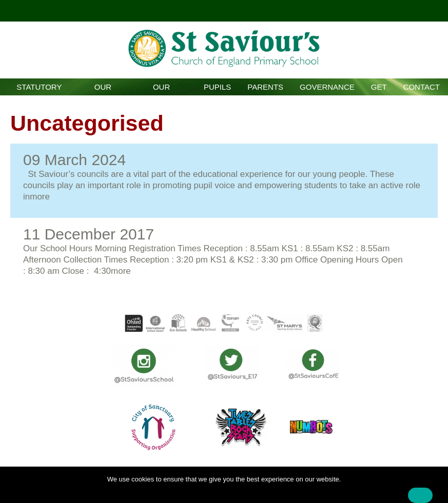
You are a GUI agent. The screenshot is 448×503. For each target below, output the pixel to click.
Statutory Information (39, 89)
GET (379, 87)
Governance (327, 87)
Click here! (223, 11)
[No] (435, 488)
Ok (420, 495)
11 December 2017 (89, 234)
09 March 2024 (74, 160)
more (40, 197)
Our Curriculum (161, 89)
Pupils (217, 87)
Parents (265, 87)
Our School (103, 89)
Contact (422, 87)
